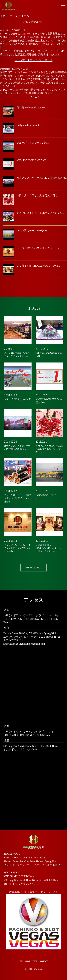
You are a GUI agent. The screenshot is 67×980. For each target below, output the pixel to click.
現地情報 (18, 51)
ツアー (46, 51)
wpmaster (5, 30)
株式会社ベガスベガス (34, 969)
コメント (55, 55)
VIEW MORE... (34, 568)
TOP (21, 961)
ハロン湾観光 (21, 90)
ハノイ (54, 51)
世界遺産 (20, 55)
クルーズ (35, 51)
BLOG (35, 961)
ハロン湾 (52, 90)
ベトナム (9, 55)
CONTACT (44, 961)
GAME (28, 961)
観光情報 (43, 55)
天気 (25, 93)
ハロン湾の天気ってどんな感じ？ (34, 60)
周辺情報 (32, 55)
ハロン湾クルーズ (34, 22)
